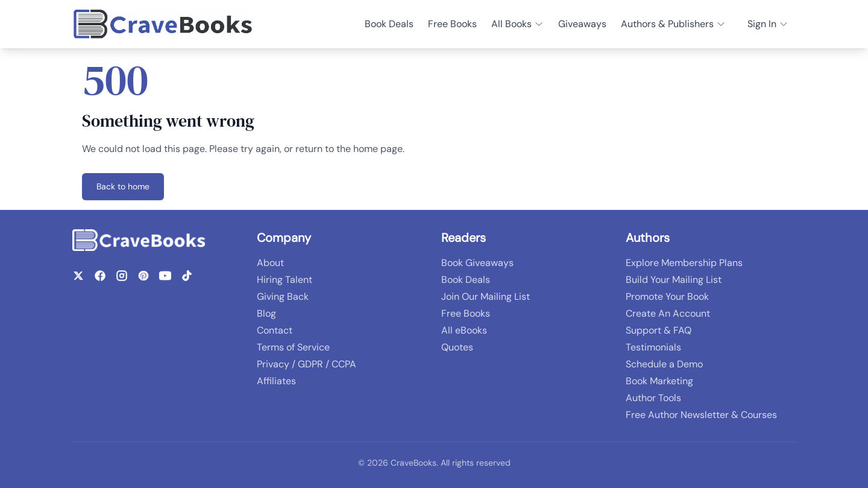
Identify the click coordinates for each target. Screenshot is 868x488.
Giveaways (582, 24)
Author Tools (653, 398)
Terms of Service (293, 347)
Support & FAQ (659, 330)
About (270, 263)
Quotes (457, 347)
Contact (275, 330)
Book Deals (389, 24)
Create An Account (668, 313)
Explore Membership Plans (684, 263)
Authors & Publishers (673, 24)
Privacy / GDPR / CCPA (307, 364)
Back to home (123, 186)
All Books (517, 24)
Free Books (452, 24)
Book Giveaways (477, 263)
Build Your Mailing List (674, 280)
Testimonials (653, 347)
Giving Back (283, 296)
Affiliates (276, 381)
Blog (266, 313)
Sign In (768, 24)
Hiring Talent (285, 280)
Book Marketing (659, 381)
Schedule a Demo (664, 364)
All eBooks (464, 330)
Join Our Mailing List (486, 296)
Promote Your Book (667, 296)
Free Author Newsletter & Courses (701, 415)
